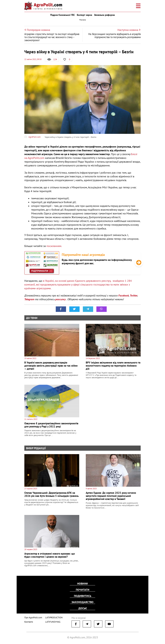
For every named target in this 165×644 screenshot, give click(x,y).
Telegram (29, 299)
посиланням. (54, 246)
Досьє (83, 608)
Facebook (124, 295)
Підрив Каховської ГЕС (63, 15)
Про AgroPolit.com (33, 618)
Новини (82, 584)
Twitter (134, 295)
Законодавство (82, 602)
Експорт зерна (84, 15)
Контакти (29, 622)
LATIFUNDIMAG (53, 622)
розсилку (61, 299)
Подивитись (83, 596)
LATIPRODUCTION (54, 618)
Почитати (83, 590)
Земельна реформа (104, 15)
